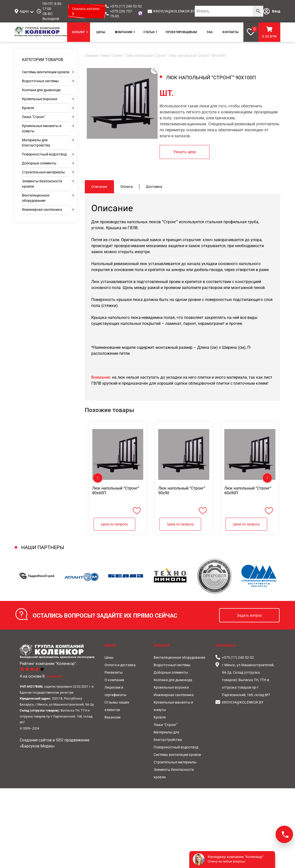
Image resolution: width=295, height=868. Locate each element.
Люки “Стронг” (166, 725)
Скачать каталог (86, 11)
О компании (124, 32)
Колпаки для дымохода (41, 90)
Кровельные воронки (40, 99)
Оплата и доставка (120, 665)
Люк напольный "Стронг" (147, 56)
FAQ (210, 32)
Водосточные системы (40, 81)
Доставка (154, 187)
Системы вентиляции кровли (46, 72)
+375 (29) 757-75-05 (121, 14)
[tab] (99, 187)
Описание (99, 187)
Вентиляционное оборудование (179, 657)
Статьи (149, 32)
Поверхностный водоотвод (44, 154)
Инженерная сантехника (42, 210)
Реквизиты (114, 672)
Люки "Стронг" (34, 117)
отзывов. (54, 676)
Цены (101, 32)
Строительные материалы (43, 172)
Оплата (127, 187)
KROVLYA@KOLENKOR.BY (174, 11)
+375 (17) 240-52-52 (126, 6)
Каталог (79, 32)
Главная (92, 56)
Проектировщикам (181, 32)
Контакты (230, 32)
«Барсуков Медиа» (37, 746)
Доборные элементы (39, 163)
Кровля (28, 108)
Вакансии (112, 717)
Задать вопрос (249, 615)
